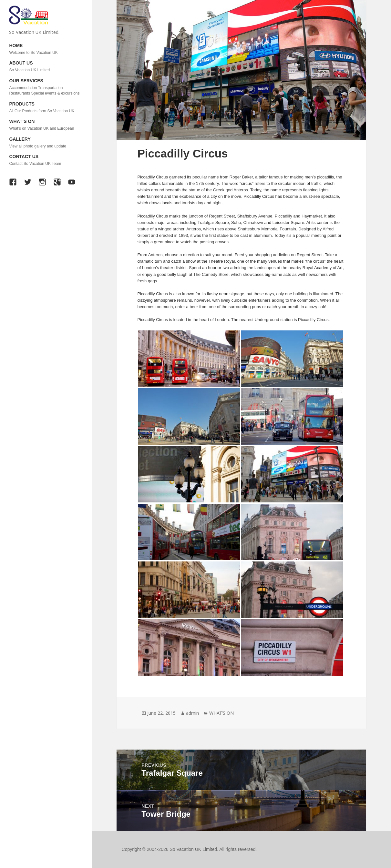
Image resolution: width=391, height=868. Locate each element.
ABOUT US (46, 67)
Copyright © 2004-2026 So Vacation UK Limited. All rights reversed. (189, 849)
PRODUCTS (46, 108)
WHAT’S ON (46, 125)
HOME (46, 49)
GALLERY (46, 143)
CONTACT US (46, 160)
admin (192, 713)
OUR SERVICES (46, 87)
